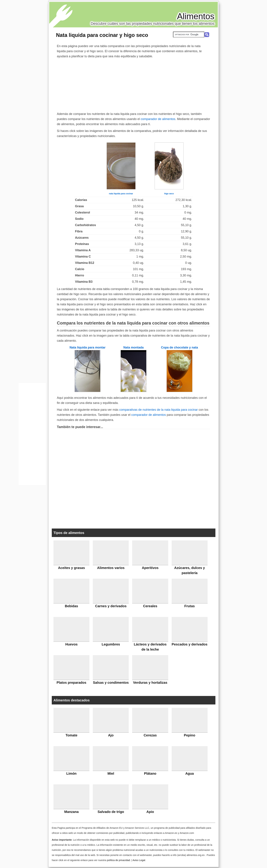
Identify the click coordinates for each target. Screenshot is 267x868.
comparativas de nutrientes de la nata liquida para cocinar (158, 410)
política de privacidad (118, 860)
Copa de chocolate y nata (179, 347)
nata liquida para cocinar (121, 194)
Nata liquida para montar (87, 347)
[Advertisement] (133, 84)
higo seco (169, 194)
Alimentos (196, 16)
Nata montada (133, 347)
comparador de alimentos (158, 119)
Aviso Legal (139, 860)
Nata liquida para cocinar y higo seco (102, 35)
